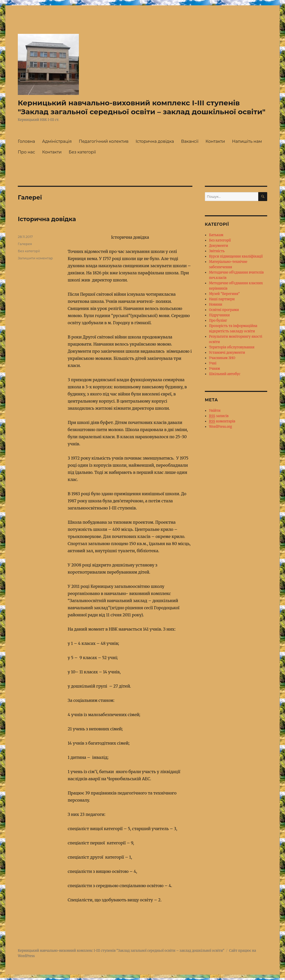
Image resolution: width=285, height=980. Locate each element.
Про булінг (218, 321)
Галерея (25, 244)
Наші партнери (222, 299)
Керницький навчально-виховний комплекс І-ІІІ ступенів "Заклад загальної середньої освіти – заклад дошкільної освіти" (142, 107)
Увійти (215, 411)
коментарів (222, 421)
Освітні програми (224, 310)
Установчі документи (227, 353)
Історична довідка (155, 141)
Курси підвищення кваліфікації (236, 256)
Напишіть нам (247, 141)
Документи (218, 246)
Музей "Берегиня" (224, 294)
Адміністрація (57, 141)
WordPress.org (220, 427)
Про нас (26, 152)
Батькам (216, 235)
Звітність (217, 251)
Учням (214, 369)
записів (219, 416)
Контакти (215, 141)
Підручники (219, 315)
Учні (213, 363)
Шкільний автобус (225, 374)
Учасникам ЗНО (222, 358)
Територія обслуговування (232, 347)
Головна (26, 141)
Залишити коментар (35, 258)
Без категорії (82, 152)
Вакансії (190, 141)
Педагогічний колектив (104, 141)
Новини (216, 304)
